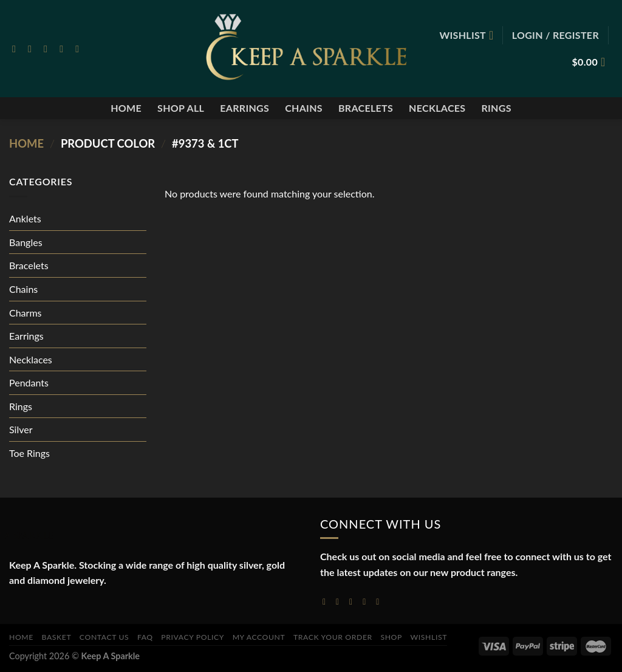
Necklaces (437, 108)
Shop (391, 637)
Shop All (181, 108)
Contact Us (104, 637)
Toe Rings (29, 453)
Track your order (333, 637)
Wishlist (429, 637)
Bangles (26, 242)
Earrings (244, 108)
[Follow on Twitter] (49, 49)
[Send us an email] (64, 49)
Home (126, 108)
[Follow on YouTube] (380, 602)
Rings (496, 108)
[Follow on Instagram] (33, 49)
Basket (57, 637)
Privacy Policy (193, 637)
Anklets (25, 218)
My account (259, 637)
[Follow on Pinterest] (80, 49)
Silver (21, 429)
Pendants (29, 382)
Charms (25, 313)
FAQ (145, 637)
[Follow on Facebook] (17, 49)
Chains (304, 108)
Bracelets (366, 108)
